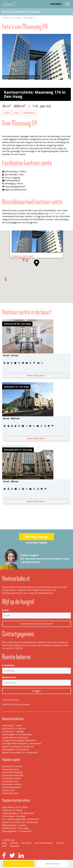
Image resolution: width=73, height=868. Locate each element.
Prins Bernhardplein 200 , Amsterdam (20, 819)
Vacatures (15, 846)
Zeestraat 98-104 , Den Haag (17, 324)
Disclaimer (26, 843)
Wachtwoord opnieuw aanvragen (16, 704)
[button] (36, 263)
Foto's (7, 113)
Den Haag (16, 18)
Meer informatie (53, 864)
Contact (60, 843)
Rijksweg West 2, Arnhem (14, 825)
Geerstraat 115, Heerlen (14, 729)
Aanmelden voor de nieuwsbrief (36, 624)
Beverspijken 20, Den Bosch (16, 749)
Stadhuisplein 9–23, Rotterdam (17, 734)
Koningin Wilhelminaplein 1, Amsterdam (22, 743)
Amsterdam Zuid (10, 781)
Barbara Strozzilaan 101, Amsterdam (20, 752)
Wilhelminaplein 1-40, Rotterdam (18, 813)
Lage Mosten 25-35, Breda (15, 807)
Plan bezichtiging (19, 864)
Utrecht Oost (8, 790)
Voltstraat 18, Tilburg (12, 810)
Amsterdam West (11, 769)
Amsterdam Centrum (12, 766)
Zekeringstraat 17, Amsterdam (17, 831)
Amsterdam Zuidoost (12, 772)
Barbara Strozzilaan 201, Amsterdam (20, 822)
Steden (6, 18)
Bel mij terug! (36, 537)
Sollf (4, 846)
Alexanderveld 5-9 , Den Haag (18, 450)
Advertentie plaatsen (11, 700)
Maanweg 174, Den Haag (22, 256)
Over (17, 113)
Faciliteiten (29, 113)
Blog (4, 843)
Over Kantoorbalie (44, 843)
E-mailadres (8, 665)
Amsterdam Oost (10, 793)
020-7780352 (56, 213)
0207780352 (56, 4)
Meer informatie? (36, 375)
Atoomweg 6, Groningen (14, 816)
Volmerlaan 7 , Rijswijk (13, 731)
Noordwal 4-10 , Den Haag (16, 387)
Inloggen (37, 691)
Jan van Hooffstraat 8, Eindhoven (18, 746)
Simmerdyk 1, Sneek (12, 725)
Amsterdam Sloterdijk (13, 775)
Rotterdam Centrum (12, 784)
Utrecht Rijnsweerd (11, 787)
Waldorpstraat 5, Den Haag (15, 828)
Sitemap (14, 843)
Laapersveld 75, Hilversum (15, 737)
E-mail (5, 610)
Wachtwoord (9, 677)
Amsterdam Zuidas (11, 778)
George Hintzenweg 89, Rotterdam (19, 740)
